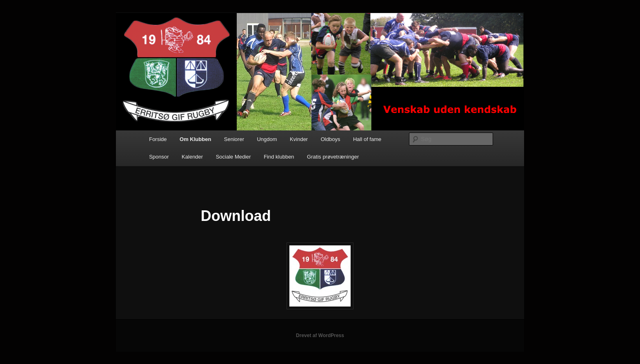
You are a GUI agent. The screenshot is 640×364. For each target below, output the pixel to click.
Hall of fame (367, 139)
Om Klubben (195, 139)
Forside (158, 139)
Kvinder (299, 139)
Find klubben (279, 157)
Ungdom (267, 139)
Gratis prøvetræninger (333, 157)
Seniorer (234, 139)
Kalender (192, 157)
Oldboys (331, 139)
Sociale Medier (233, 157)
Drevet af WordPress (320, 335)
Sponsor (159, 157)
